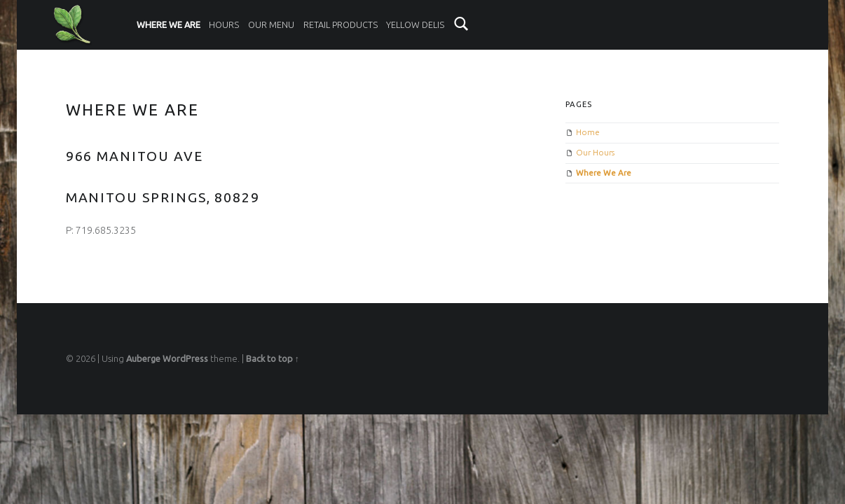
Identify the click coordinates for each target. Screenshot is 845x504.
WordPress (185, 358)
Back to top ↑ (273, 358)
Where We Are (169, 24)
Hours (224, 24)
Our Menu (271, 24)
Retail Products (341, 24)
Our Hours (595, 152)
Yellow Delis (415, 24)
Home (588, 132)
